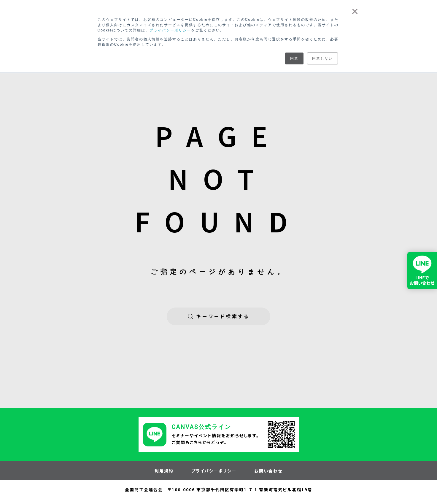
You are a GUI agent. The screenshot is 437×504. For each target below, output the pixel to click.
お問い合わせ (268, 471)
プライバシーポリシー (170, 30)
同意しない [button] (322, 58)
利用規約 (164, 471)
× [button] (355, 11)
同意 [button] (294, 58)
